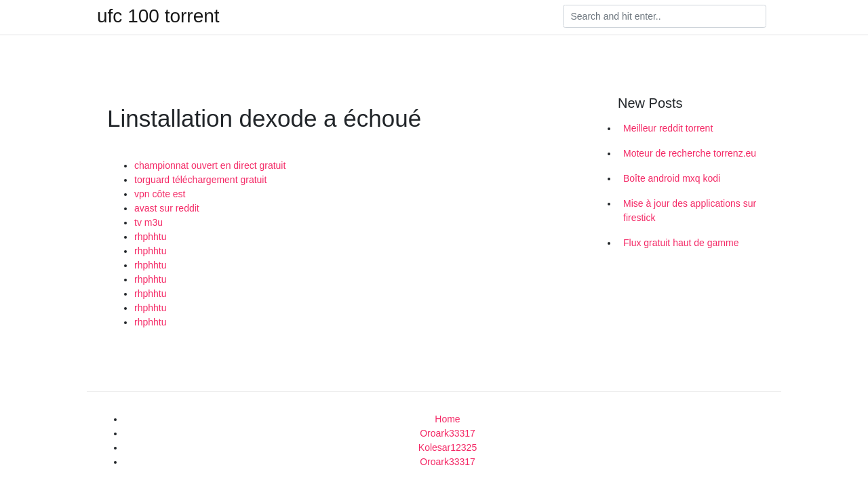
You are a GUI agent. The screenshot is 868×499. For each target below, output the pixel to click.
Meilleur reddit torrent (668, 128)
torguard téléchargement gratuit (200, 180)
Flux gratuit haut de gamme (681, 243)
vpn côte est (160, 194)
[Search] (665, 16)
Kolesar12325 (448, 447)
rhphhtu (150, 237)
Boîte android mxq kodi (672, 178)
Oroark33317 (448, 433)
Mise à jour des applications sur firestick (690, 211)
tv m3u (149, 222)
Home (447, 419)
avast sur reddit (167, 208)
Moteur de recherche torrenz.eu (690, 153)
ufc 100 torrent (158, 16)
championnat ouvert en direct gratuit (210, 165)
